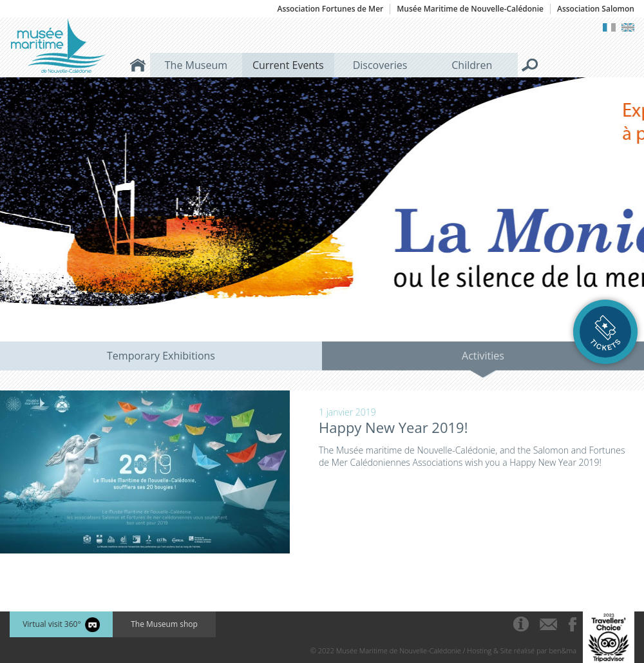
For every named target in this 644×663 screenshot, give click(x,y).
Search (530, 65)
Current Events (288, 65)
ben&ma (563, 650)
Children (472, 65)
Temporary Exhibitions (161, 356)
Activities (483, 356)
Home (138, 65)
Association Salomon (596, 9)
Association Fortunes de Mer (330, 9)
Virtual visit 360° (61, 625)
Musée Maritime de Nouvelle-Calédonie (470, 9)
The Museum (196, 65)
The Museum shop (164, 624)
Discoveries (380, 65)
